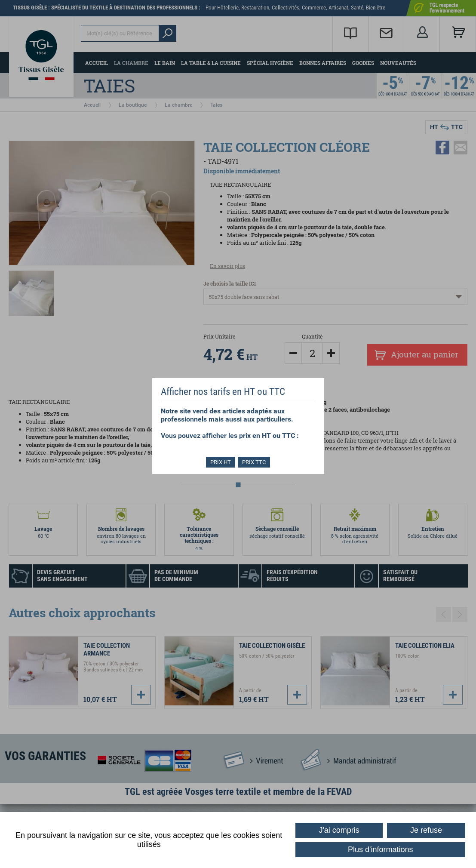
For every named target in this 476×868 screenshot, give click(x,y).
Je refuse (426, 830)
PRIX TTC (255, 462)
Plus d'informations (381, 850)
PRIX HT (220, 462)
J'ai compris (339, 830)
